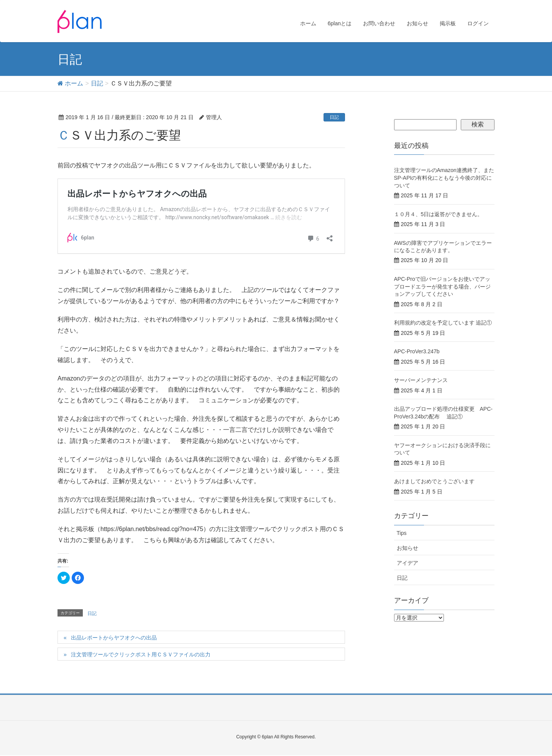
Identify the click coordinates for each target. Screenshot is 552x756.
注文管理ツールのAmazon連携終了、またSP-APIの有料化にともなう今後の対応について (444, 178)
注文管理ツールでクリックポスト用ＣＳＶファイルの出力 (141, 654)
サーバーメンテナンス (421, 380)
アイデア (407, 563)
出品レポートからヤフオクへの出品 (114, 638)
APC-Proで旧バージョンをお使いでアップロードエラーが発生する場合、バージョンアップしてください (442, 286)
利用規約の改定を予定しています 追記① (443, 323)
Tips (402, 533)
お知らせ (407, 548)
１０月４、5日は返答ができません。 (439, 214)
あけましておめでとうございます (434, 481)
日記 (334, 117)
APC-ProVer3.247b (417, 351)
